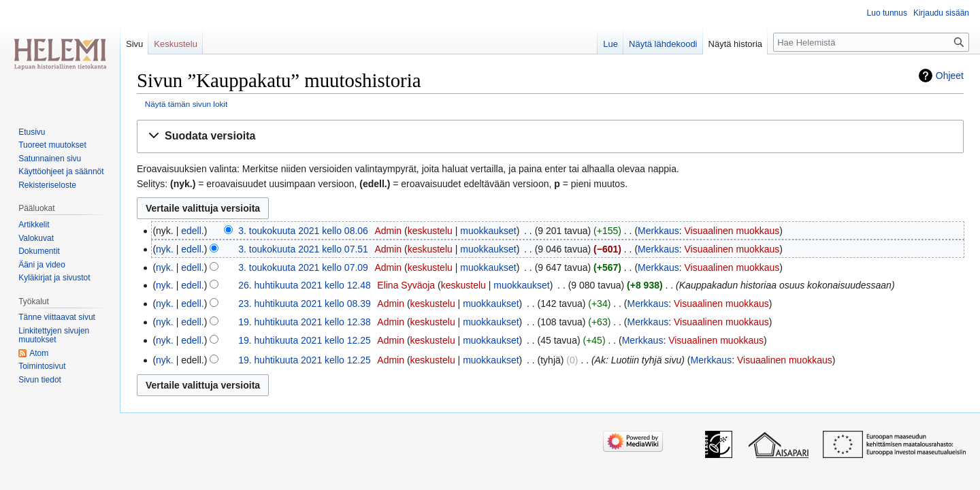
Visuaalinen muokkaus (732, 231)
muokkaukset (488, 231)
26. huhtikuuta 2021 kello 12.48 (305, 285)
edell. (192, 231)
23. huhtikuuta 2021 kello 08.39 (305, 304)
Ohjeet (950, 76)
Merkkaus (658, 231)
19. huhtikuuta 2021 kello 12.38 (305, 322)
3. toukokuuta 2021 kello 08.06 (303, 231)
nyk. (165, 249)
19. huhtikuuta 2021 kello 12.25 (305, 340)
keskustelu (430, 231)
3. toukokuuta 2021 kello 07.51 (303, 249)
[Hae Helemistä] (871, 42)
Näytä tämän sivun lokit (186, 104)
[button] (550, 136)
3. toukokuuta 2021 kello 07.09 (303, 267)
